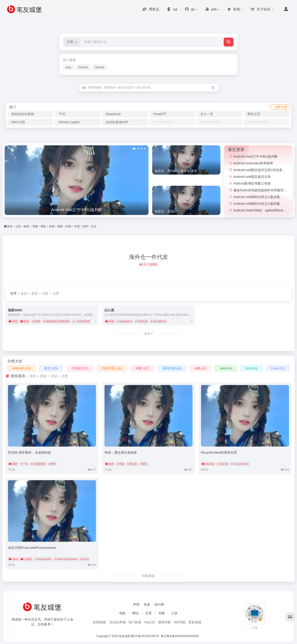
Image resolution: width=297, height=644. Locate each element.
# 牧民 (144, 464)
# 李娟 (121, 464)
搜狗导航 (165, 622)
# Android (223, 464)
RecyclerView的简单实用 (219, 452)
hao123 (150, 622)
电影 (123, 613)
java (68, 67)
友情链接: (100, 622)
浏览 (45, 293)
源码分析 (172, 368)
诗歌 (142, 368)
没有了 (148, 334)
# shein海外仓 (158, 321)
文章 (148, 613)
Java (226, 368)
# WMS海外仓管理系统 (56, 321)
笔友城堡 (124, 636)
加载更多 (148, 576)
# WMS (36, 321)
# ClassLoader (43, 559)
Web (252, 368)
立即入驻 (281, 107)
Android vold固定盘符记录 (252, 177)
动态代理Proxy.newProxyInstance (32, 548)
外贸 (13, 321)
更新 (35, 293)
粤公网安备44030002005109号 (180, 636)
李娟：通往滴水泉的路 (121, 452)
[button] (72, 42)
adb (200, 368)
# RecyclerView (240, 464)
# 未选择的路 (38, 464)
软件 (25, 321)
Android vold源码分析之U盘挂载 (257, 197)
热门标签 (135, 622)
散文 (51, 368)
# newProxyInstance (66, 559)
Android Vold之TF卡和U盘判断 (256, 156)
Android (83, 67)
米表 (147, 605)
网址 (136, 613)
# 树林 (52, 464)
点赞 (56, 293)
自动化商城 (118, 622)
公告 (174, 613)
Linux (278, 368)
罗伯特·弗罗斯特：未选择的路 (29, 452)
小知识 (80, 368)
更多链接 (195, 622)
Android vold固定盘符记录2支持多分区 (261, 170)
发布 (24, 293)
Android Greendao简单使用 (253, 163)
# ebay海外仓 (125, 321)
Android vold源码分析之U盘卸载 (257, 204)
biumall (99, 67)
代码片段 (112, 368)
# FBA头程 (141, 321)
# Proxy (85, 559)
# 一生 (24, 464)
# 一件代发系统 (81, 321)
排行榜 (159, 605)
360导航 (180, 622)
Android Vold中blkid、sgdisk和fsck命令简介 (265, 210)
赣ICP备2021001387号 (145, 636)
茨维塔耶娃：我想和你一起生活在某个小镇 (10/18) (119, 88)
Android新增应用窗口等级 (252, 183)
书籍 (161, 613)
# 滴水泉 (132, 464)
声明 (136, 605)
